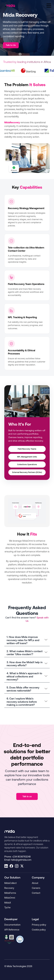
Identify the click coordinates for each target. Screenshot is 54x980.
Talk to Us (11, 45)
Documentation (12, 925)
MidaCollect (11, 883)
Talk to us (27, 796)
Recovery (9, 888)
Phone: (17, 857)
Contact (36, 893)
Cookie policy (39, 930)
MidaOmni (10, 898)
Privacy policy (39, 925)
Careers (36, 888)
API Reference (12, 930)
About (35, 883)
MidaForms (10, 893)
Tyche (7, 907)
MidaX (8, 903)
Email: (18, 860)
